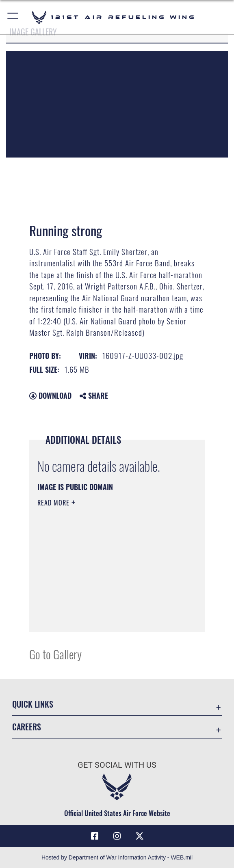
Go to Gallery (55, 654)
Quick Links (33, 704)
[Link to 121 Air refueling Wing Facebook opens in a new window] (95, 836)
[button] (13, 17)
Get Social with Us (117, 765)
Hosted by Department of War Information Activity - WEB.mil (117, 857)
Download (50, 395)
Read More (54, 503)
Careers (27, 727)
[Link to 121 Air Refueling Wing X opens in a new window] (139, 836)
